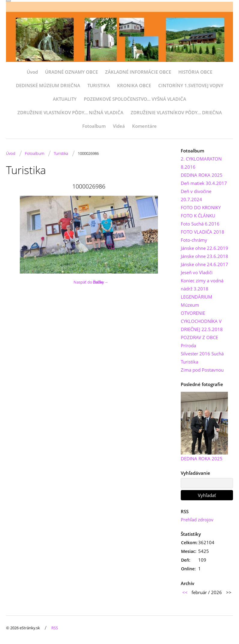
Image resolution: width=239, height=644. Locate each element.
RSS (55, 628)
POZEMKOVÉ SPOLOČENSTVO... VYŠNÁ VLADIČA (135, 99)
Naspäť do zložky (89, 282)
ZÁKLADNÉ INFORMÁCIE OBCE (138, 72)
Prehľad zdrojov (197, 520)
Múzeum (190, 305)
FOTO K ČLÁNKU (198, 216)
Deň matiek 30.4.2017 (204, 183)
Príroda (188, 345)
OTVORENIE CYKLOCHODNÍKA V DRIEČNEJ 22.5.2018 (202, 321)
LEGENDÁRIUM (197, 297)
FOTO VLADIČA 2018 (203, 232)
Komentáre (144, 126)
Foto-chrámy (194, 240)
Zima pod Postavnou (202, 370)
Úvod (32, 72)
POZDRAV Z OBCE (199, 337)
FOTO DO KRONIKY (201, 207)
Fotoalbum (94, 126)
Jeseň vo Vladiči (197, 272)
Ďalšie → (100, 282)
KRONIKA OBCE (134, 85)
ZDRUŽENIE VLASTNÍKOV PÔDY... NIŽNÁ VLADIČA (70, 112)
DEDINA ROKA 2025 (202, 175)
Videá (119, 126)
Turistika (61, 153)
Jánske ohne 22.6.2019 (204, 248)
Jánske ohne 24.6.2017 (204, 264)
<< (185, 592)
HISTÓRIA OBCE (195, 72)
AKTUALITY (65, 99)
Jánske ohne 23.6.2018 (204, 256)
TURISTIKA (99, 85)
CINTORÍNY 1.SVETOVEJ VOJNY (191, 85)
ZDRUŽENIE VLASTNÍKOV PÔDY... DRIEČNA (176, 112)
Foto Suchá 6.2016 (200, 224)
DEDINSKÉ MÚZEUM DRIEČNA (48, 85)
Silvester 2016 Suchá (202, 354)
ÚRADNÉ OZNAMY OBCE (71, 72)
